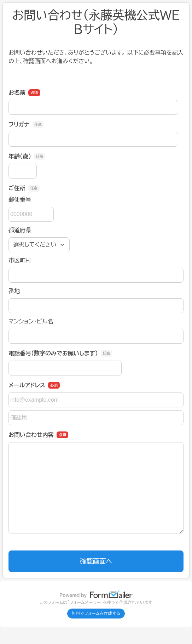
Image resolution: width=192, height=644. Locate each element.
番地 (14, 291)
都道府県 (20, 230)
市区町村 (20, 261)
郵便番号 (20, 200)
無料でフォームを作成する (96, 614)
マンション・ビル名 (31, 321)
